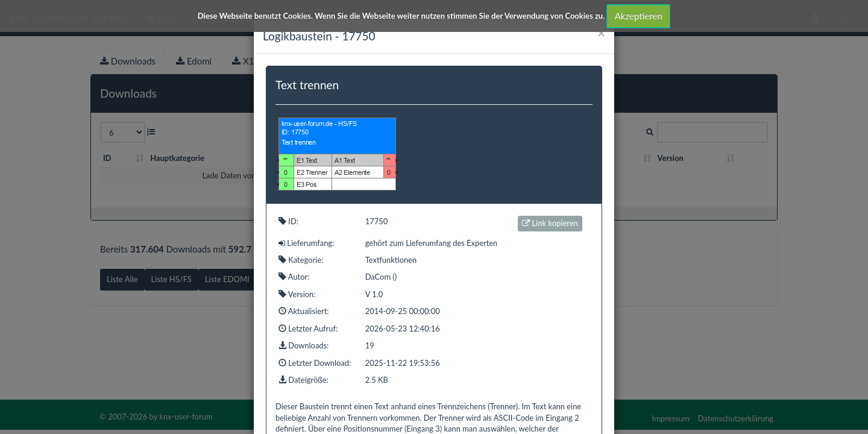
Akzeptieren (639, 16)
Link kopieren (550, 223)
